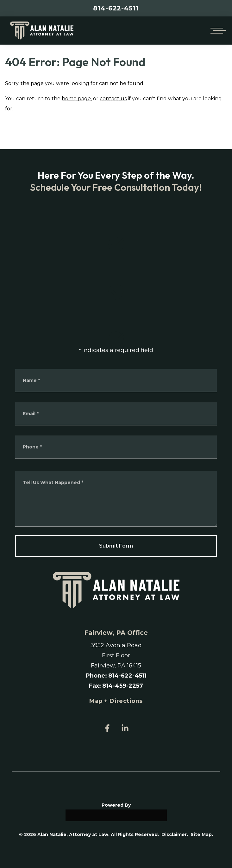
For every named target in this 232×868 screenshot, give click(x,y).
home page (76, 99)
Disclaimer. (175, 834)
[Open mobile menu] (217, 31)
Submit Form (116, 546)
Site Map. (202, 834)
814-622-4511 (116, 8)
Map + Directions (116, 701)
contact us (113, 99)
